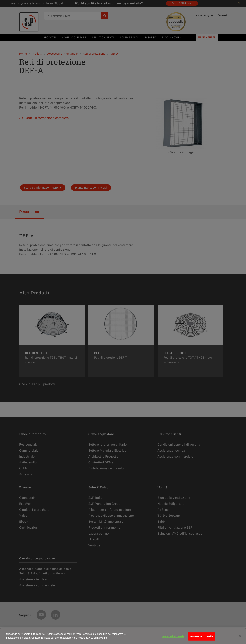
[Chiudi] (240, 639)
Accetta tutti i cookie (202, 640)
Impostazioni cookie (173, 640)
